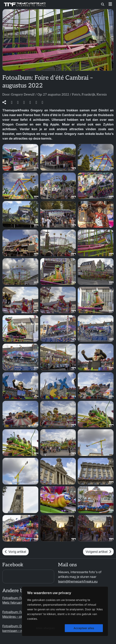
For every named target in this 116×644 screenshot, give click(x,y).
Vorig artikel (16, 552)
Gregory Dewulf (23, 95)
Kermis (102, 95)
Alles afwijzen (45, 628)
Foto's (76, 95)
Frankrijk (88, 95)
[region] (65, 611)
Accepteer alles (84, 628)
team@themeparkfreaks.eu (78, 581)
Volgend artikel (98, 552)
